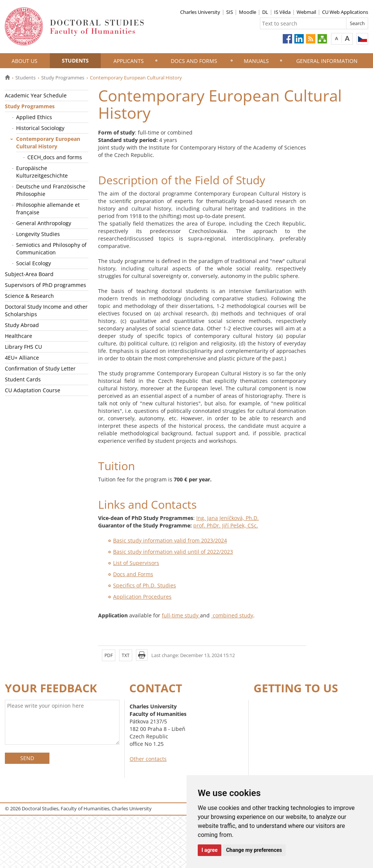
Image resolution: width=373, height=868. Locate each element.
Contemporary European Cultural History (48, 143)
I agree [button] (210, 850)
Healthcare (19, 336)
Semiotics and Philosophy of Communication (51, 249)
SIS (230, 12)
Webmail (306, 12)
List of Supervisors (136, 563)
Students (75, 61)
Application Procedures (142, 597)
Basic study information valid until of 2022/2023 (173, 552)
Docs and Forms (194, 61)
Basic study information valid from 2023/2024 (170, 540)
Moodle (248, 12)
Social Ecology (34, 263)
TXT (126, 655)
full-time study (181, 615)
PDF (109, 655)
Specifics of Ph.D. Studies (145, 585)
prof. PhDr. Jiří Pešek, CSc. (226, 525)
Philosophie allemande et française (48, 208)
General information (327, 61)
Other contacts (148, 759)
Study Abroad (22, 325)
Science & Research (29, 296)
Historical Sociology (40, 128)
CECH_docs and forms (55, 157)
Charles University (200, 12)
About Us (25, 61)
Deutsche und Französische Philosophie (51, 190)
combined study (232, 615)
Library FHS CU (23, 347)
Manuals (256, 61)
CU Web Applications (345, 12)
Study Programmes (63, 78)
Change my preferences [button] (254, 850)
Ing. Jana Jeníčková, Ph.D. (228, 518)
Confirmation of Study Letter (40, 368)
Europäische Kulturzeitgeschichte (42, 172)
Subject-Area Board (29, 274)
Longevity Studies (38, 234)
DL (265, 12)
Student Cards (23, 379)
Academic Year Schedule (36, 95)
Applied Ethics (34, 117)
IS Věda (282, 12)
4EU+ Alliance (22, 358)
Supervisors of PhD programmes (46, 285)
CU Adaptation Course (33, 390)
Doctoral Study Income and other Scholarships (46, 310)
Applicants (129, 61)
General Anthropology (44, 223)
